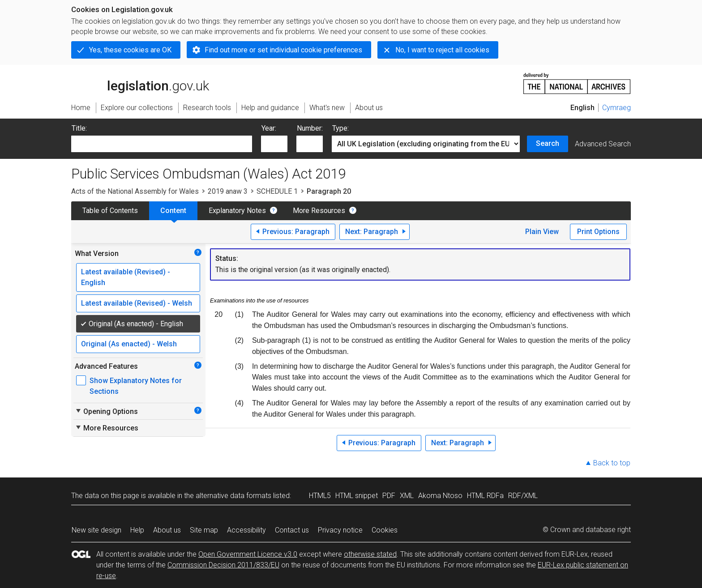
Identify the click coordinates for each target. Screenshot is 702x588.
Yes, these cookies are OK (130, 50)
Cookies (385, 530)
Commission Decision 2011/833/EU (223, 565)
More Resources (319, 211)
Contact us (292, 530)
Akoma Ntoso (440, 496)
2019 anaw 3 (228, 191)
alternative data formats (233, 496)
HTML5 (320, 496)
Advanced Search (603, 144)
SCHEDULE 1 (277, 191)
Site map (204, 530)
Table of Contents (110, 211)
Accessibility (246, 530)
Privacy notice (340, 530)
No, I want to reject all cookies (442, 50)
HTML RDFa (485, 496)
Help (137, 530)
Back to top (612, 463)
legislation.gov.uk (140, 83)
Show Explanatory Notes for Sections (136, 386)
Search (548, 143)
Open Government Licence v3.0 (248, 554)
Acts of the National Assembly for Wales (135, 191)
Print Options (598, 232)
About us (167, 530)
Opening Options (106, 411)
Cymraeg (616, 108)
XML (407, 496)
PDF (389, 496)
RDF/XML (523, 496)
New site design (96, 530)
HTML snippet (357, 496)
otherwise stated (370, 554)
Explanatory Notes (237, 211)
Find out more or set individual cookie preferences (283, 50)
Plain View (542, 232)
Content (173, 211)
